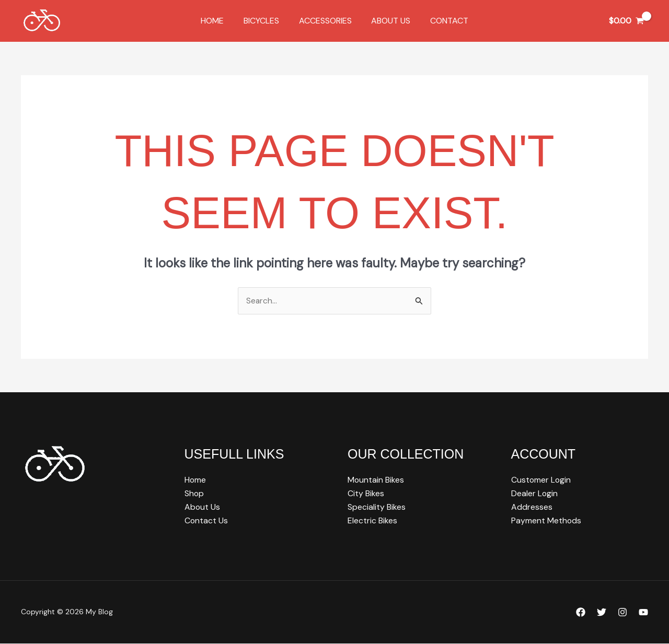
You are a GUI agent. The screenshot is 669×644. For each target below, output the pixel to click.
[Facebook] (581, 613)
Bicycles (264, 21)
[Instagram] (622, 613)
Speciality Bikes (377, 507)
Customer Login (541, 480)
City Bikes (366, 494)
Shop (194, 494)
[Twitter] (602, 613)
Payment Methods (546, 522)
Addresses (532, 507)
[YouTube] (643, 613)
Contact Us (206, 522)
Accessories (325, 21)
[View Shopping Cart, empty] (626, 21)
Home (218, 21)
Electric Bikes (372, 522)
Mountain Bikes (376, 480)
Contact (443, 21)
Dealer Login (535, 494)
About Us (388, 21)
